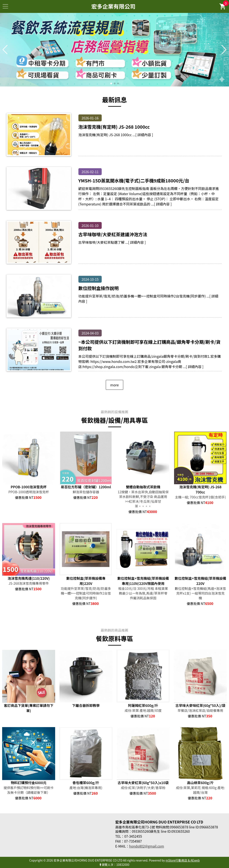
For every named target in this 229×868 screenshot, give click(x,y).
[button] (111, 83)
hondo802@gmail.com (146, 846)
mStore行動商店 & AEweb (183, 860)
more (114, 385)
